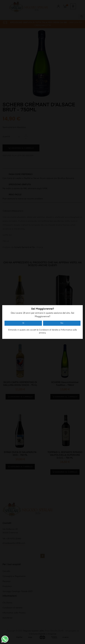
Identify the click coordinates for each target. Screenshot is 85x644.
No (62, 323)
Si (23, 323)
